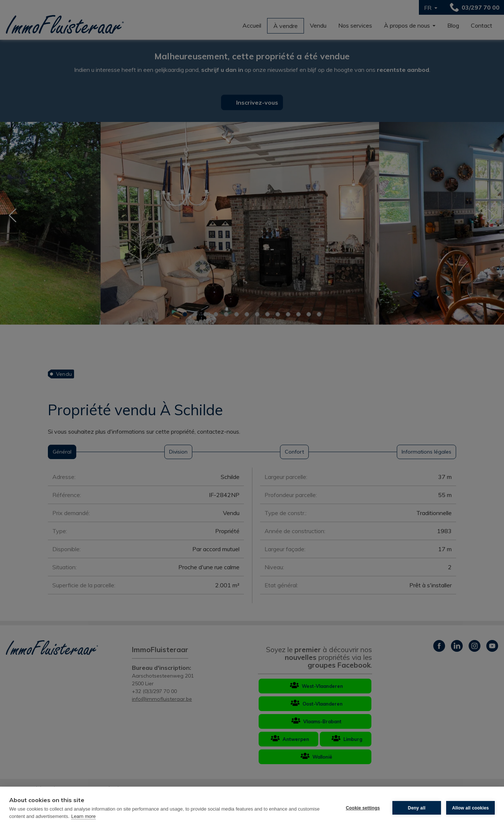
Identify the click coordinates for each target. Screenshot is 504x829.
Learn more (83, 816)
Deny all (417, 808)
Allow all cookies (470, 808)
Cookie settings (363, 808)
